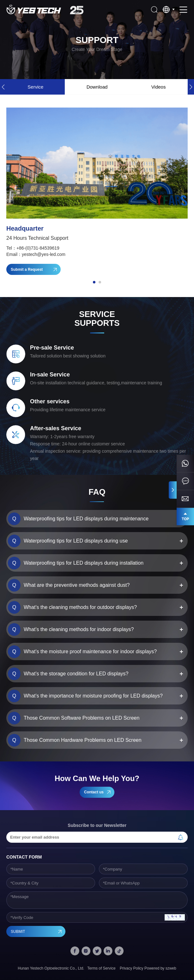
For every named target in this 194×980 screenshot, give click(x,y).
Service (35, 87)
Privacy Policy (132, 968)
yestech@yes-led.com (44, 254)
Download (97, 87)
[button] (191, 87)
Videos (159, 87)
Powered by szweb (160, 968)
